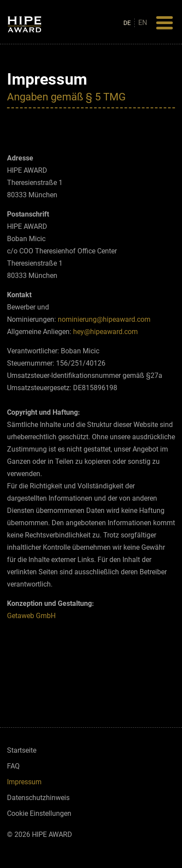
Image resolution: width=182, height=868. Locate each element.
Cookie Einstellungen (39, 813)
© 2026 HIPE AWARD (40, 834)
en (143, 23)
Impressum (24, 782)
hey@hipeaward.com (106, 332)
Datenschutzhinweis (38, 798)
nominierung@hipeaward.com (104, 319)
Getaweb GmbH (31, 616)
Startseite (22, 750)
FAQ (13, 766)
